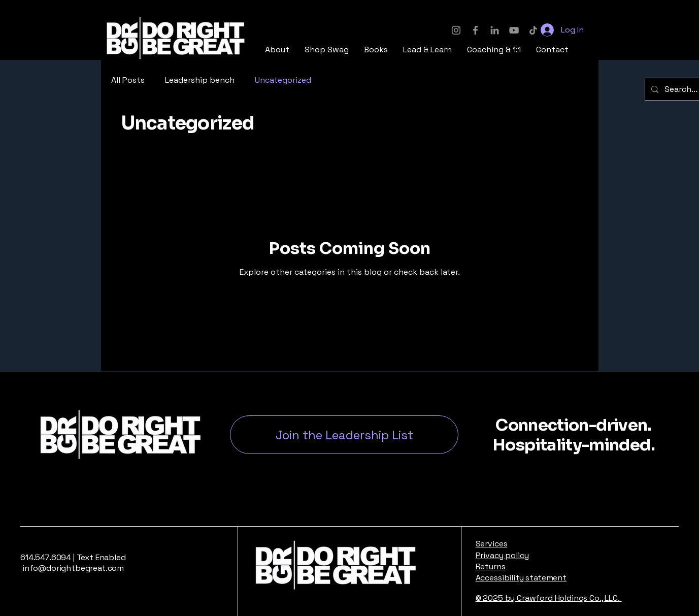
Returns (491, 566)
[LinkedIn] (495, 30)
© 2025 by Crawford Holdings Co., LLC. (549, 598)
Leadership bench (200, 80)
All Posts (128, 80)
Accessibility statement (521, 578)
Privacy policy (502, 555)
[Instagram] (456, 30)
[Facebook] (475, 30)
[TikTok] (533, 30)
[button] (327, 50)
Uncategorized (283, 80)
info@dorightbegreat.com (72, 568)
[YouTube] (514, 30)
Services (492, 544)
